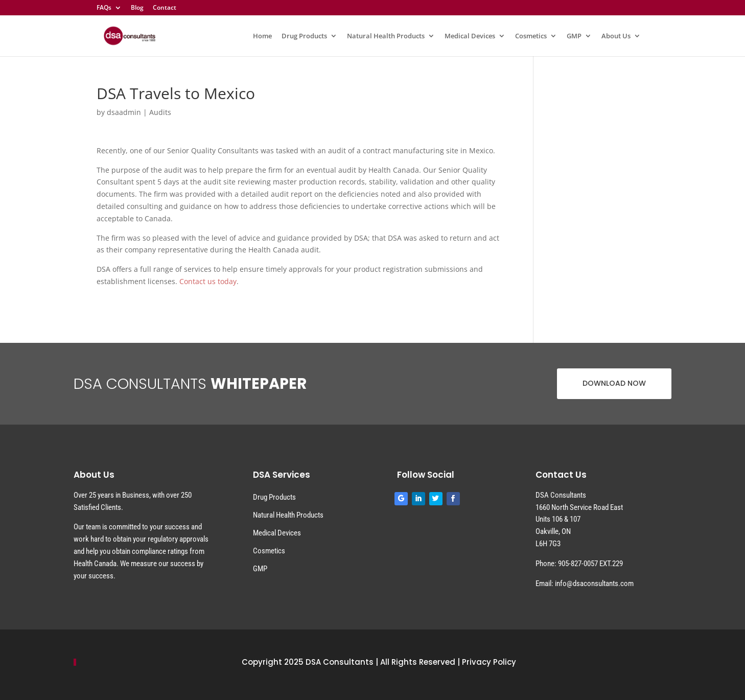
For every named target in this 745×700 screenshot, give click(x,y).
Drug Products (304, 36)
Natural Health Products (386, 36)
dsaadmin (124, 112)
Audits (160, 112)
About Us (616, 36)
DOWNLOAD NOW (614, 383)
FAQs (104, 8)
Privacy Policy (489, 662)
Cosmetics (531, 36)
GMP (574, 36)
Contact (165, 8)
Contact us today (208, 281)
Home (262, 36)
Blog (137, 8)
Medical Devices (470, 36)
